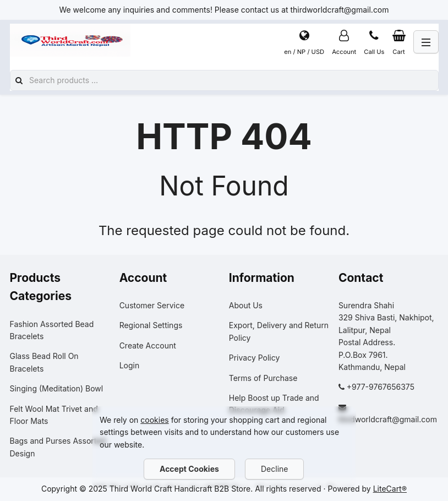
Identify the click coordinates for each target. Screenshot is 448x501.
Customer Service (152, 305)
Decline (274, 469)
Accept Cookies (189, 469)
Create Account (148, 345)
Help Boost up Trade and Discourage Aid (274, 404)
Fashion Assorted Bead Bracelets (52, 330)
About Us (246, 305)
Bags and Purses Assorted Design (58, 447)
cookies (154, 420)
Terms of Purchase (263, 378)
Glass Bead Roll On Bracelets (44, 362)
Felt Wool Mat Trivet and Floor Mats (54, 415)
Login (130, 365)
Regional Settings (151, 325)
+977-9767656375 (381, 387)
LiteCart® (390, 489)
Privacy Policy (255, 358)
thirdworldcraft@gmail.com (388, 419)
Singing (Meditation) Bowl (57, 388)
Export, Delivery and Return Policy (279, 331)
